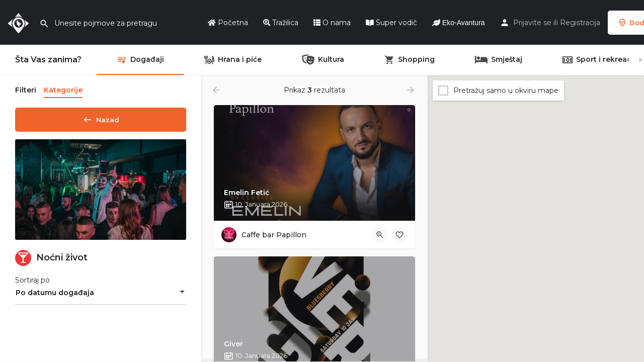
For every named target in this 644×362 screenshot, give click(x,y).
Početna (228, 23)
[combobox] (101, 296)
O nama (332, 23)
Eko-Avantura (458, 23)
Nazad (101, 118)
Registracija (580, 23)
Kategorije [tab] (63, 90)
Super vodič (391, 23)
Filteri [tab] (26, 90)
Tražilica (281, 23)
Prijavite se (532, 23)
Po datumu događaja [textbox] (55, 296)
